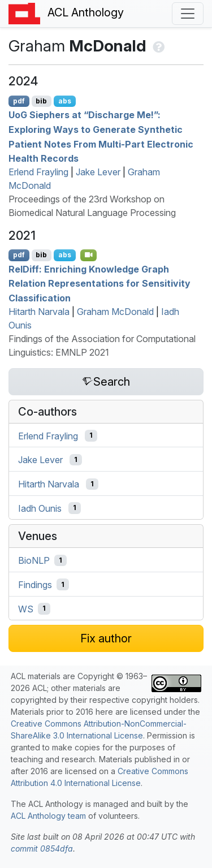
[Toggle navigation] (188, 14)
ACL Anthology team (48, 816)
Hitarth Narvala (39, 312)
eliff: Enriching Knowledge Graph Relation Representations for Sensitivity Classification (99, 283)
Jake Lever (98, 172)
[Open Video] (89, 255)
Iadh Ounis (40, 508)
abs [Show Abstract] (65, 101)
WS (26, 608)
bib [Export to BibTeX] (41, 101)
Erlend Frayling (38, 172)
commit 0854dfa (42, 848)
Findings (35, 585)
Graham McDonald (115, 312)
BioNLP (34, 560)
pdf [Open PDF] (19, 101)
